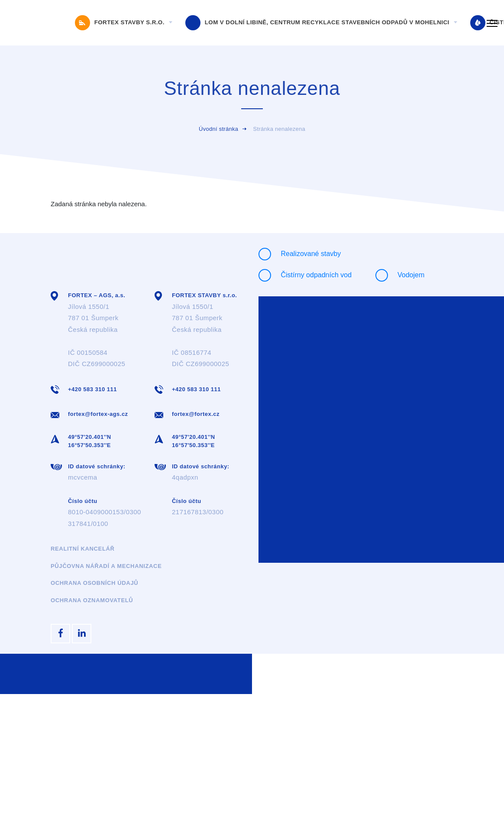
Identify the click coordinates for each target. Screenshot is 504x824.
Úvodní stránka (218, 129)
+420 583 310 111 (92, 389)
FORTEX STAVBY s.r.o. (121, 23)
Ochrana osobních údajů (94, 583)
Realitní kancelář (83, 549)
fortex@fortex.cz (196, 414)
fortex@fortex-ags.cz (98, 414)
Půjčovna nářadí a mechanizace (106, 566)
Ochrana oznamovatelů (92, 600)
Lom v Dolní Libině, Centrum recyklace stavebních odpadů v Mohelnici (318, 23)
